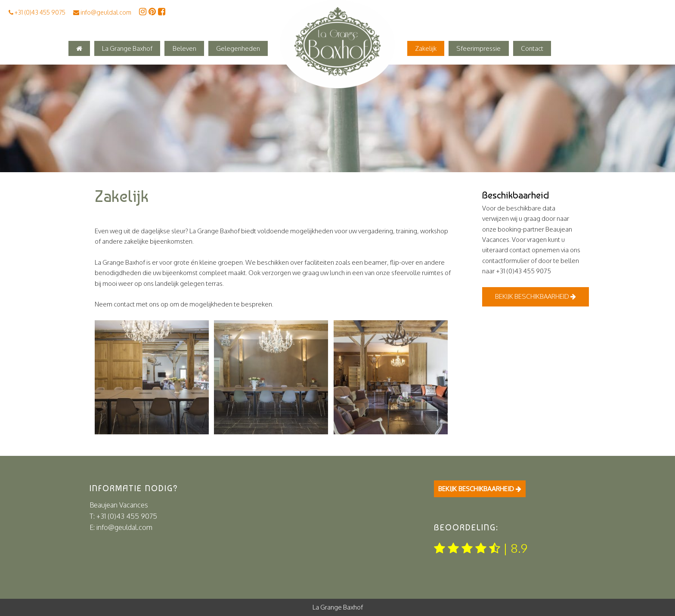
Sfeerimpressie (478, 48)
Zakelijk (426, 48)
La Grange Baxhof (127, 48)
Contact (532, 48)
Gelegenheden (238, 48)
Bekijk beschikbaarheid (536, 296)
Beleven (184, 48)
